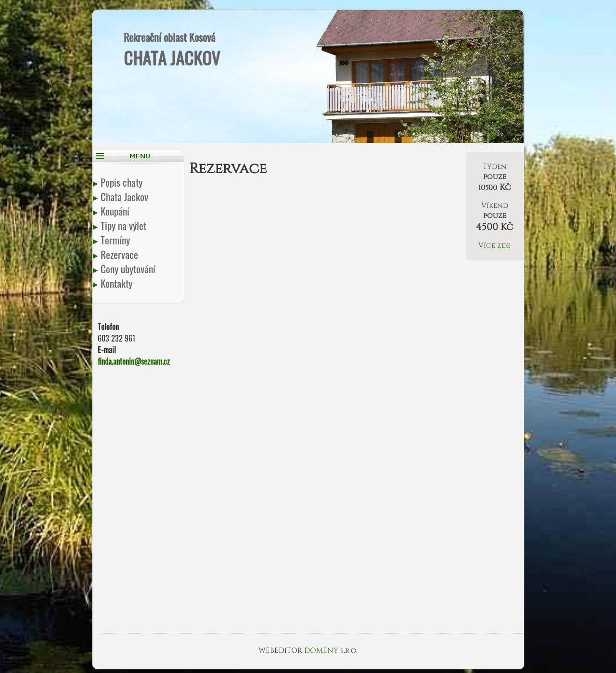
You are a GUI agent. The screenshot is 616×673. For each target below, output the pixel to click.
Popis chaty (122, 182)
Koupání (116, 211)
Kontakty (117, 283)
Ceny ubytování (129, 269)
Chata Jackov (125, 197)
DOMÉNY (322, 651)
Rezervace (120, 254)
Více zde (494, 246)
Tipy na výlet (124, 225)
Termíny (116, 240)
